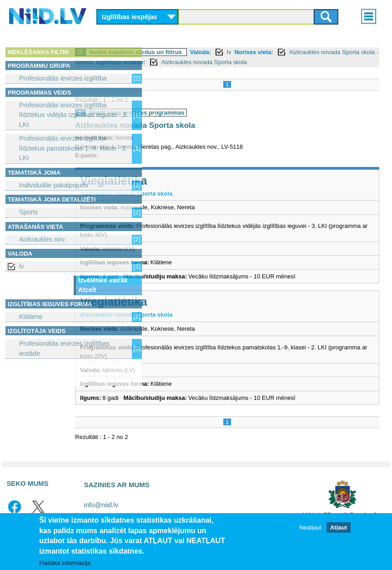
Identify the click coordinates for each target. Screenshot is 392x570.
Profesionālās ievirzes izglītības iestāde (64, 348)
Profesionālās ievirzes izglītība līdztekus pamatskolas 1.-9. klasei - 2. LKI (73, 148)
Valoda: (275, 52)
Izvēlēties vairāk (103, 280)
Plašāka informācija (65, 563)
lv (21, 266)
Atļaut (339, 527)
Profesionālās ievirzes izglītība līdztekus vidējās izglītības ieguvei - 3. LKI (73, 115)
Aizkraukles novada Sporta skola (230, 72)
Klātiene (31, 317)
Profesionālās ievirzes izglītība (63, 78)
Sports (28, 212)
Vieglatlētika (188, 191)
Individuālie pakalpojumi (54, 185)
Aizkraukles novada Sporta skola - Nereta (235, 62)
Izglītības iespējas (130, 17)
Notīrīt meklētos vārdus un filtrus (210, 52)
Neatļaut (310, 527)
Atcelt (87, 290)
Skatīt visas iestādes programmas (211, 123)
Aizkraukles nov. (43, 239)
